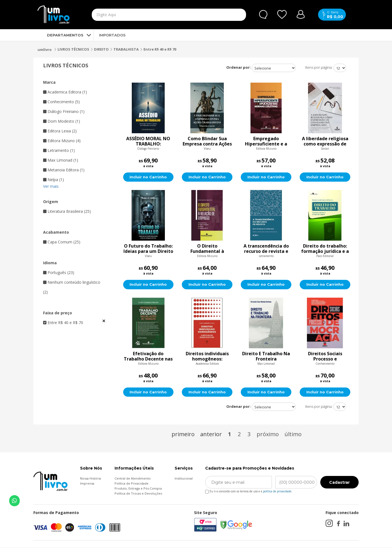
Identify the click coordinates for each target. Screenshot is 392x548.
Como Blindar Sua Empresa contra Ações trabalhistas (207, 141)
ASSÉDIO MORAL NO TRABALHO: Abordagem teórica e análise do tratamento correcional (148, 141)
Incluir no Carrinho (148, 177)
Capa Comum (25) (62, 242)
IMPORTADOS (112, 35)
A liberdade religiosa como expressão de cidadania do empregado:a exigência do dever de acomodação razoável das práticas (325, 141)
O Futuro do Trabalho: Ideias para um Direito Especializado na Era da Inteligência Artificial (148, 249)
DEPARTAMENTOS (60, 35)
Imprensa (87, 484)
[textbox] (156, 15)
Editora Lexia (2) (60, 131)
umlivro (45, 50)
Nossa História (90, 479)
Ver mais (51, 186)
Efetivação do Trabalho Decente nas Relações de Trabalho (148, 357)
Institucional (184, 479)
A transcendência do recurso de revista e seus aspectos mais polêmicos (266, 249)
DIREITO (101, 49)
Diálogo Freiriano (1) (64, 111)
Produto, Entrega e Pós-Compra (138, 489)
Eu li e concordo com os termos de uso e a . (249, 491)
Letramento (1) (59, 150)
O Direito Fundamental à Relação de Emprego (207, 249)
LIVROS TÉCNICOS (73, 49)
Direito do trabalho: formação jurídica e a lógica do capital (325, 249)
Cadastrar (339, 483)
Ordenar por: (239, 67)
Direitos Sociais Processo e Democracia (325, 357)
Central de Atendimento (133, 479)
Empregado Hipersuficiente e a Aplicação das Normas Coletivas (266, 141)
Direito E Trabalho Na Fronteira (266, 357)
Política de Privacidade (132, 484)
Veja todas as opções (104, 321)
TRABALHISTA (126, 49)
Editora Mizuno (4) (62, 141)
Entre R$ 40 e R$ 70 (160, 49)
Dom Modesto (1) (62, 121)
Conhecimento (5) (61, 102)
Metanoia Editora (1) (64, 170)
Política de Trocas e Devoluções (138, 494)
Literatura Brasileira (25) (67, 211)
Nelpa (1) (54, 180)
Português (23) (59, 272)
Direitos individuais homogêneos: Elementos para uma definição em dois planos (207, 357)
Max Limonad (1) (61, 160)
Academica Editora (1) (65, 92)
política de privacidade (277, 492)
